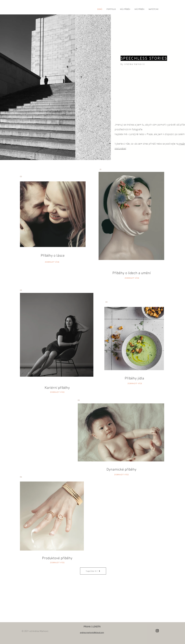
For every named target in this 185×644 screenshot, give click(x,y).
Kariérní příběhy (57, 388)
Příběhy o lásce (53, 256)
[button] (111, 9)
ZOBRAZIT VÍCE (52, 262)
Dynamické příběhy (121, 470)
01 (101, 169)
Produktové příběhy (57, 558)
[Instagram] (157, 631)
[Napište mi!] (93, 571)
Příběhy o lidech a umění (132, 273)
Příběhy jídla (134, 379)
